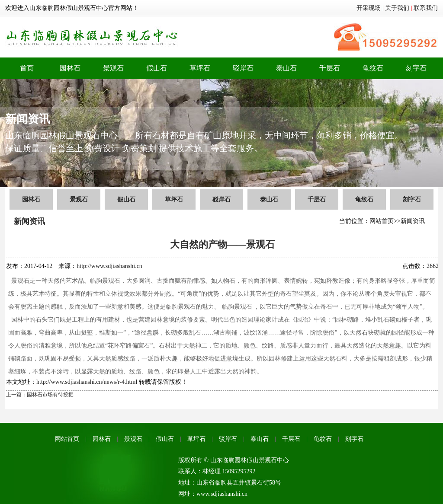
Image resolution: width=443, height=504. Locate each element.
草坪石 (200, 68)
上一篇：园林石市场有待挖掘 (40, 395)
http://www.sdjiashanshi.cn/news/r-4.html (87, 382)
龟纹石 (373, 68)
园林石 (70, 68)
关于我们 (397, 8)
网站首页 (382, 221)
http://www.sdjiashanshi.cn (109, 266)
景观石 (113, 68)
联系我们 (426, 8)
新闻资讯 (413, 221)
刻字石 (416, 68)
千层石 (330, 68)
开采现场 (369, 8)
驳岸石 (243, 68)
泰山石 (286, 68)
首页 (27, 68)
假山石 (157, 68)
